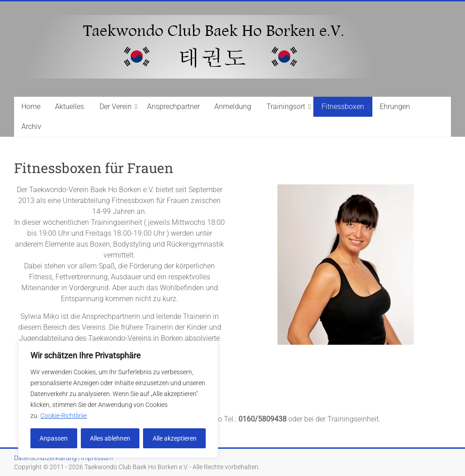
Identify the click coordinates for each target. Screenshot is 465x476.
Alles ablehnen (110, 438)
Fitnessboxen (343, 107)
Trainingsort (286, 107)
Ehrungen (395, 107)
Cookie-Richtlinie (64, 416)
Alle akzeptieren (175, 438)
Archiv (31, 126)
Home (31, 107)
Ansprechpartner (173, 107)
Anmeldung (233, 107)
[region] (118, 399)
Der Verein (116, 107)
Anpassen (54, 438)
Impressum (97, 458)
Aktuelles (69, 107)
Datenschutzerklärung (45, 458)
